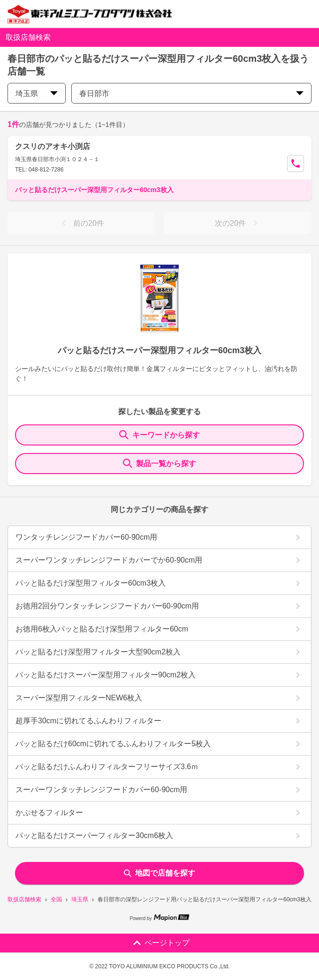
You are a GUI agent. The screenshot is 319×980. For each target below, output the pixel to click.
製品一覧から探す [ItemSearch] (159, 463)
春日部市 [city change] (191, 93)
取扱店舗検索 (24, 899)
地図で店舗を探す (159, 873)
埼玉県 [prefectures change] (37, 93)
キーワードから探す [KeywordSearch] (159, 435)
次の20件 (238, 223)
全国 (56, 899)
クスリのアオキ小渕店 (53, 146)
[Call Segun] (296, 163)
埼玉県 (80, 899)
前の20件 (81, 223)
